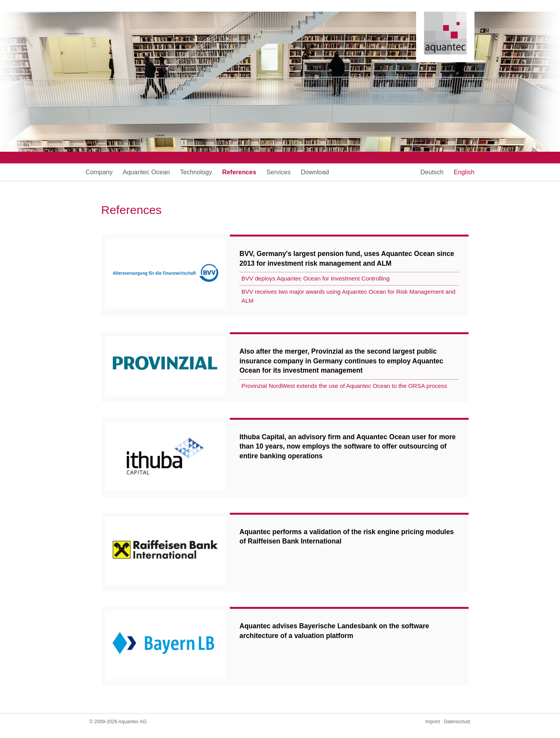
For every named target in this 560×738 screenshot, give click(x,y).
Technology (196, 172)
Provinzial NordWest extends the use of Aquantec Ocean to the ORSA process (344, 386)
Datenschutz (457, 722)
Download (315, 172)
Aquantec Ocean (146, 172)
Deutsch (432, 172)
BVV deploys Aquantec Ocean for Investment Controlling (316, 278)
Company (99, 172)
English (464, 172)
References (239, 172)
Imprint (432, 722)
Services (278, 172)
